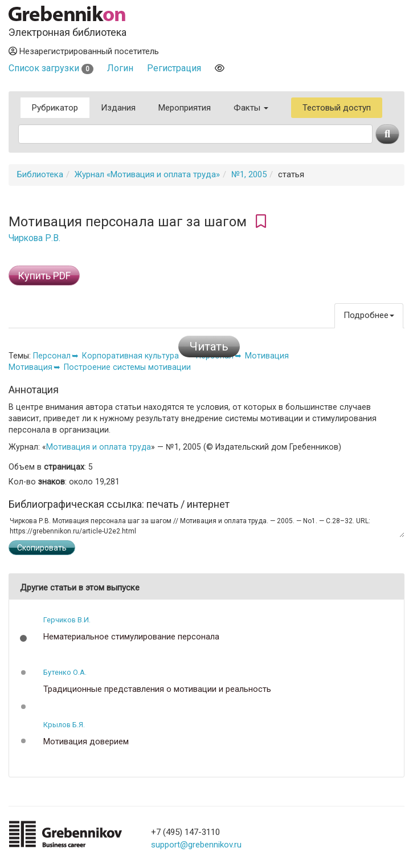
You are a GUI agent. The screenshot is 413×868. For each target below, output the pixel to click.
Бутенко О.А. (65, 672)
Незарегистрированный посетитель (84, 51)
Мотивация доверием (86, 742)
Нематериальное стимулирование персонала (131, 637)
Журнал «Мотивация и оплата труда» (147, 174)
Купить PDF (44, 276)
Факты (251, 108)
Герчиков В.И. (67, 620)
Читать (209, 347)
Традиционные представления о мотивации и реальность (157, 689)
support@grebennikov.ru (196, 845)
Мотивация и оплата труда (99, 447)
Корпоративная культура (130, 356)
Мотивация (267, 356)
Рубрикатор (55, 108)
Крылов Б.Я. (64, 725)
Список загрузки (51, 68)
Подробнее (369, 315)
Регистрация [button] (174, 68)
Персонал (52, 356)
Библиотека (40, 174)
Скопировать (42, 548)
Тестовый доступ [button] (337, 108)
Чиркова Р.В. (34, 238)
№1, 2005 (249, 174)
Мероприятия (185, 108)
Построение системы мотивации (127, 367)
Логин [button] (120, 68)
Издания (118, 108)
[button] (23, 638)
